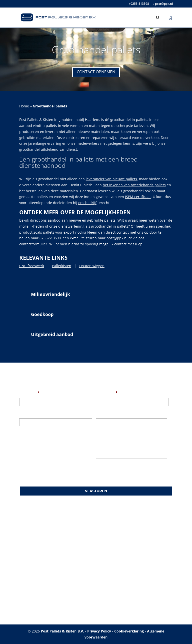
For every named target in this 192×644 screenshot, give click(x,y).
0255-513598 (140, 4)
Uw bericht (105, 413)
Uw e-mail (107, 393)
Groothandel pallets (96, 49)
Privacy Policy (99, 631)
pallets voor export (59, 232)
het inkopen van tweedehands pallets (134, 185)
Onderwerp (29, 413)
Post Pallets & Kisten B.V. (62, 631)
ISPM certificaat (138, 197)
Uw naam (29, 393)
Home (24, 106)
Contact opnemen (96, 72)
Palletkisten (62, 266)
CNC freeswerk (32, 266)
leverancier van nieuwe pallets (111, 179)
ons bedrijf (87, 203)
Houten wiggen (92, 266)
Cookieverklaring (129, 631)
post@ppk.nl (117, 238)
